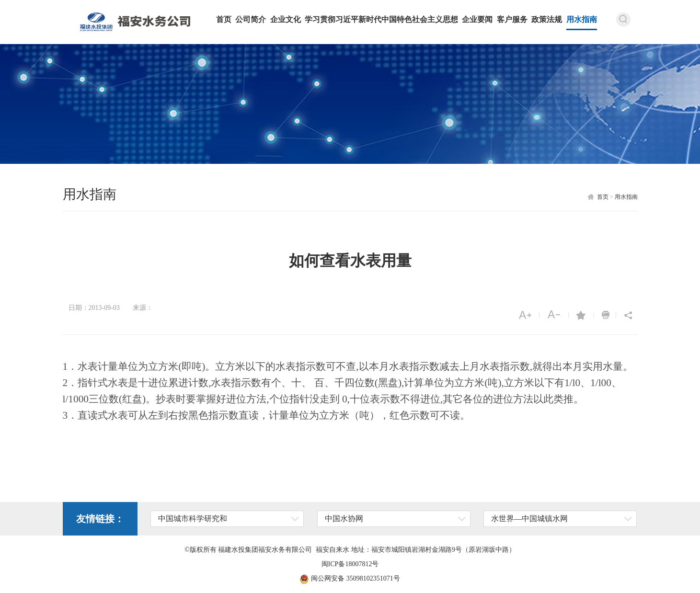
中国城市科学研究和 (193, 519)
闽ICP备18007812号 (350, 564)
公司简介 (251, 19)
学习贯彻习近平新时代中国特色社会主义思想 (381, 19)
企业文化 (286, 19)
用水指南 (582, 19)
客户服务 (512, 19)
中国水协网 (344, 519)
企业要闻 (477, 19)
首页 (224, 19)
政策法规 (547, 19)
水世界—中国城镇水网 (529, 519)
